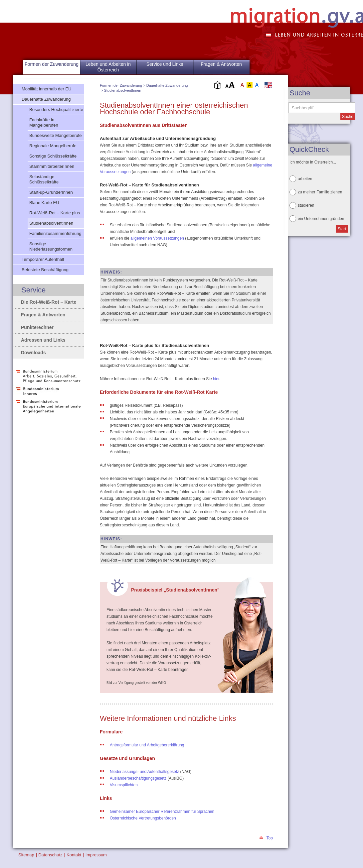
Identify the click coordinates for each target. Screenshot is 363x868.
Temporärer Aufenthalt (43, 259)
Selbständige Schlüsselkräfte (44, 179)
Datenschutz (50, 855)
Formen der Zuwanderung (121, 85)
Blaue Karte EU (44, 203)
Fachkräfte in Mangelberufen (44, 122)
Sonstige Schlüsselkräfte (53, 156)
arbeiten (305, 179)
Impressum (96, 855)
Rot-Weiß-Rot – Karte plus (55, 213)
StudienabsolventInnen (122, 90)
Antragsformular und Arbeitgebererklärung (147, 745)
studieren (306, 205)
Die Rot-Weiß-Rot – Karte (49, 302)
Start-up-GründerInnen (51, 192)
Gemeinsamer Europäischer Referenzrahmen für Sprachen (162, 812)
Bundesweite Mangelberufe (56, 135)
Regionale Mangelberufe (53, 146)
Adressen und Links (43, 340)
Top (270, 838)
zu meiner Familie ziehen (320, 192)
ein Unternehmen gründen (321, 219)
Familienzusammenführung (55, 233)
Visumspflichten (124, 785)
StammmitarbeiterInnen (52, 166)
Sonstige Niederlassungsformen (51, 246)
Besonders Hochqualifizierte (56, 109)
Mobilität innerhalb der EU (47, 89)
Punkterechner (37, 327)
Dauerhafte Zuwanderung (167, 85)
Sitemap (26, 855)
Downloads (33, 353)
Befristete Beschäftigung (45, 270)
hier (216, 379)
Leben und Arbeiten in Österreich (108, 67)
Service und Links (165, 64)
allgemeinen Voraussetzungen (158, 238)
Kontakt (74, 855)
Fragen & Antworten (221, 64)
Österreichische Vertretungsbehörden (143, 818)
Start (342, 229)
